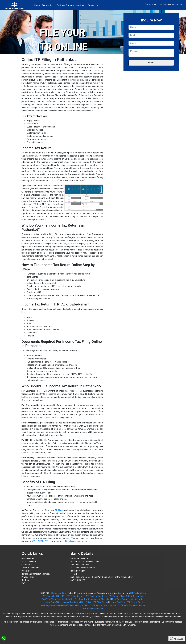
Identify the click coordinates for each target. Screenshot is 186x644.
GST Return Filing (117, 596)
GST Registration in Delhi (53, 605)
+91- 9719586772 (40, 541)
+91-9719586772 (152, 4)
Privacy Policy (28, 577)
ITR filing (59, 510)
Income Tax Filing (117, 602)
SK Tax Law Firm (59, 593)
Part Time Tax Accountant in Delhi (58, 599)
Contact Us (93, 5)
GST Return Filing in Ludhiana (131, 605)
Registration (48, 5)
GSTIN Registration (135, 596)
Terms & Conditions (31, 568)
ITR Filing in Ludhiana (93, 608)
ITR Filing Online (100, 602)
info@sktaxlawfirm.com (77, 541)
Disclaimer (26, 571)
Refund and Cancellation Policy (36, 574)
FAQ (23, 583)
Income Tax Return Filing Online (77, 602)
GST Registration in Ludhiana (103, 605)
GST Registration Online (96, 596)
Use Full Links (28, 558)
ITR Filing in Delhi (135, 602)
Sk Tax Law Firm (29, 562)
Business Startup (65, 5)
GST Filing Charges (75, 596)
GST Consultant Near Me (54, 596)
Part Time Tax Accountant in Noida (128, 599)
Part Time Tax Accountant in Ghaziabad (93, 599)
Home (37, 5)
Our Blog (25, 580)
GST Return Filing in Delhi (77, 605)
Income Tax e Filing (52, 602)
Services (81, 5)
